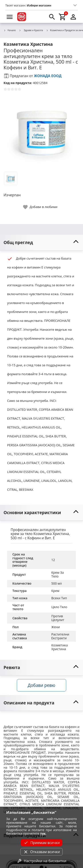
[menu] (10, 17)
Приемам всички (41, 843)
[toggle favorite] (41, 207)
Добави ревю (41, 685)
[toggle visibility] (41, 243)
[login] (73, 17)
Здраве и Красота (31, 30)
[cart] (63, 17)
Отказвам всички (41, 852)
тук (43, 833)
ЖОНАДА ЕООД (48, 76)
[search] (52, 17)
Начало (10, 30)
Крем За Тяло (58, 574)
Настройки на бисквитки (41, 861)
